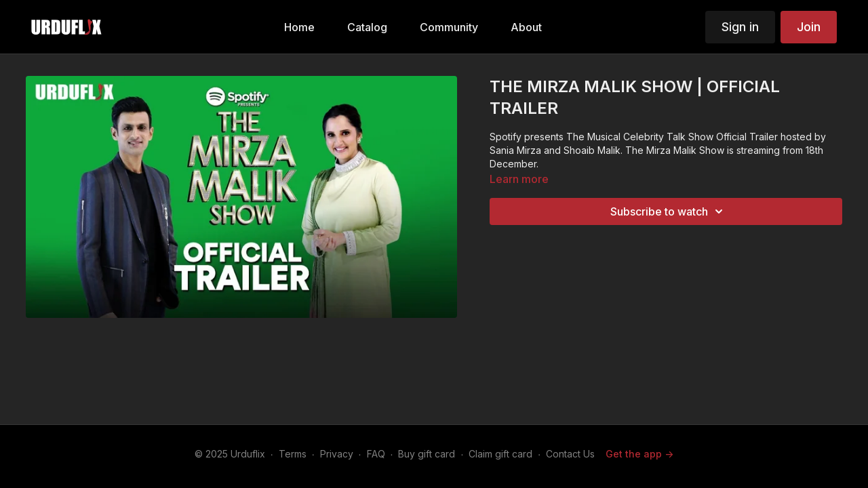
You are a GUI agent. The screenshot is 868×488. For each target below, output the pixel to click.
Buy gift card (427, 454)
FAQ (376, 454)
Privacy (337, 454)
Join (809, 27)
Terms (293, 454)
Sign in (740, 27)
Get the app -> (639, 454)
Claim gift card (500, 454)
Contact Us (570, 454)
